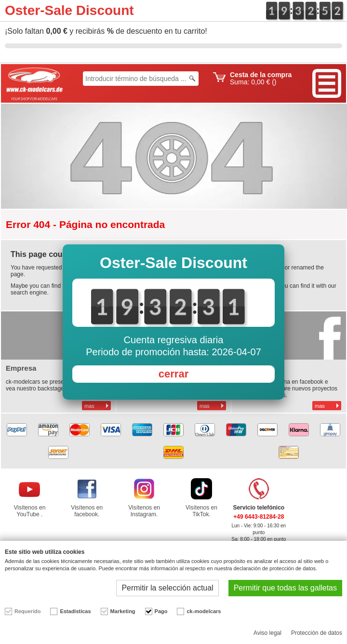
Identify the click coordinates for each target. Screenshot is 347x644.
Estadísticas (75, 611)
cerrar (173, 374)
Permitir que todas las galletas (285, 588)
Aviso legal (267, 633)
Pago (161, 611)
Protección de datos (317, 633)
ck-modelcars (204, 611)
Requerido (27, 611)
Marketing (123, 611)
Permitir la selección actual (167, 588)
